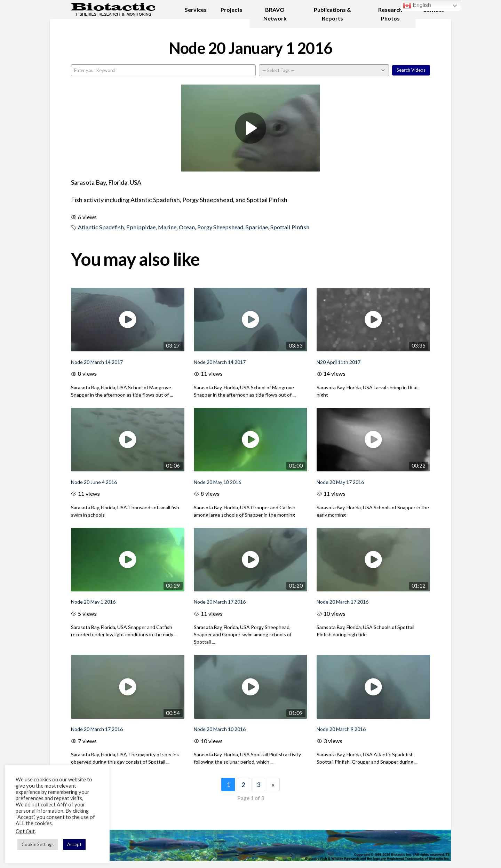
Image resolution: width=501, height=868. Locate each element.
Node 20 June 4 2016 (94, 482)
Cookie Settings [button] (38, 844)
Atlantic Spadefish (101, 227)
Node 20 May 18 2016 (217, 482)
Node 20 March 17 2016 (220, 602)
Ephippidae (141, 227)
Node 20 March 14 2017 (97, 362)
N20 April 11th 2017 (339, 362)
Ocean (187, 227)
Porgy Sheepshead (220, 227)
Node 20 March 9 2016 (341, 729)
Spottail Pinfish (290, 227)
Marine (167, 227)
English (417, 6)
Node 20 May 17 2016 (340, 482)
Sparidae (257, 227)
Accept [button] (74, 844)
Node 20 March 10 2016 (220, 729)
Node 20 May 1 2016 (93, 602)
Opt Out (25, 831)
